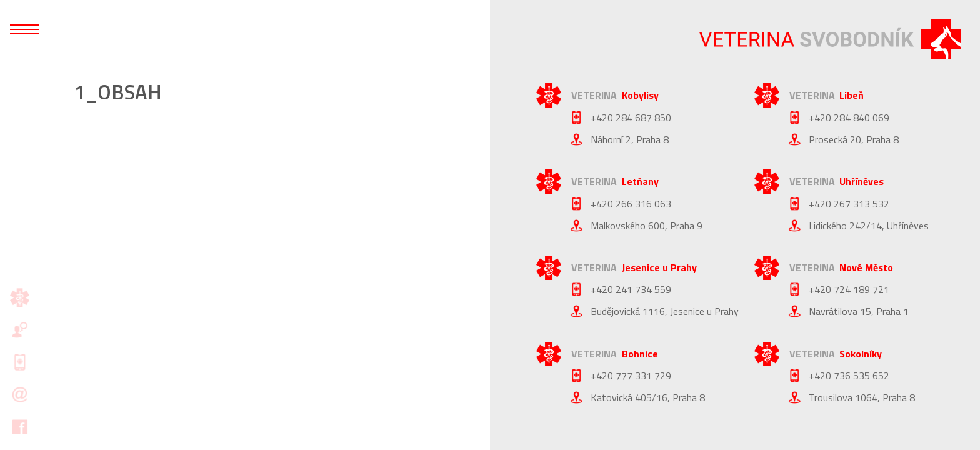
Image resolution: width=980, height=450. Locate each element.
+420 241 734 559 (631, 289)
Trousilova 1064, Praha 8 (862, 397)
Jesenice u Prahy (659, 267)
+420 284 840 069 (849, 117)
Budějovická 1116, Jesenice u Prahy (665, 311)
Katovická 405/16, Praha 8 (648, 397)
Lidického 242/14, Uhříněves (869, 226)
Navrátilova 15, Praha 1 (859, 311)
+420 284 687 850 (631, 117)
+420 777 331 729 (631, 376)
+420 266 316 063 (631, 204)
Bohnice (640, 354)
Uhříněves (862, 181)
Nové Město (866, 267)
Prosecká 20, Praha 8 (854, 139)
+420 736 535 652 (849, 376)
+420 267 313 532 (849, 204)
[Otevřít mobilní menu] (25, 29)
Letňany (640, 181)
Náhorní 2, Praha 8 (630, 139)
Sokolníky (861, 354)
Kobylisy (640, 95)
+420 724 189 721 (849, 289)
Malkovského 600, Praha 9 (647, 226)
